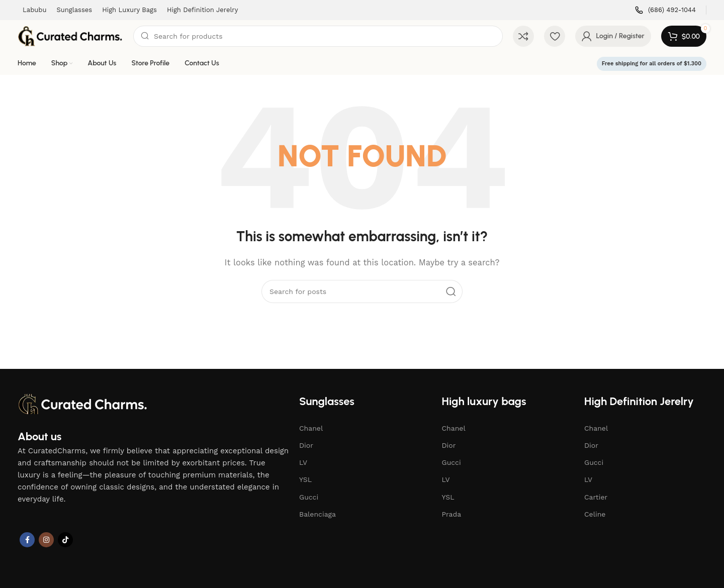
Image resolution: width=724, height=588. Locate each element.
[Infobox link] (665, 10)
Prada (452, 514)
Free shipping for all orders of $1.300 (652, 64)
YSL (305, 479)
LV (303, 462)
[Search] (318, 36)
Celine (595, 514)
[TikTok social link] (65, 540)
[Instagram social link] (46, 540)
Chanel (311, 428)
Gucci (309, 497)
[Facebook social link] (27, 540)
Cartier (596, 497)
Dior (306, 445)
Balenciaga (318, 514)
